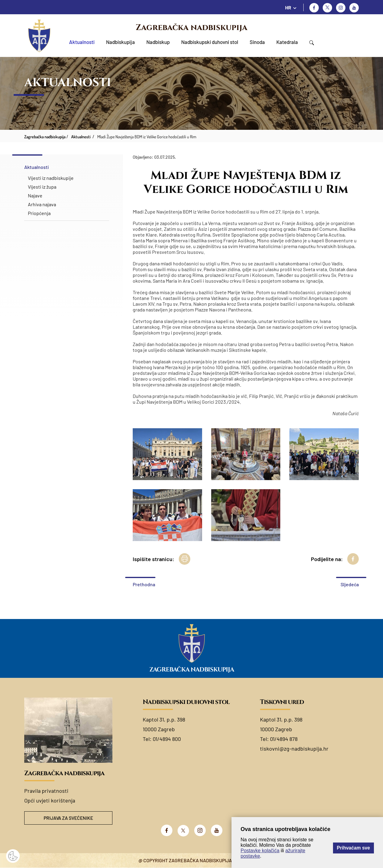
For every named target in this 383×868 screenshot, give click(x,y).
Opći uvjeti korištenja (50, 800)
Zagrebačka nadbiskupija (191, 28)
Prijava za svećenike (68, 818)
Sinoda (257, 42)
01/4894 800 (167, 739)
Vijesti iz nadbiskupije (51, 178)
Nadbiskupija (120, 42)
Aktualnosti (82, 42)
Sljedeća (350, 584)
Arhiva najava (42, 204)
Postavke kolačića (260, 851)
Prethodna (144, 584)
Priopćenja (39, 213)
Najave (35, 195)
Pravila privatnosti (46, 791)
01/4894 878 (284, 739)
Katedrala (287, 42)
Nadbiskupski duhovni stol (210, 42)
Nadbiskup (158, 42)
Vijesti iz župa (42, 187)
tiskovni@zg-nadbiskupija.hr (294, 749)
